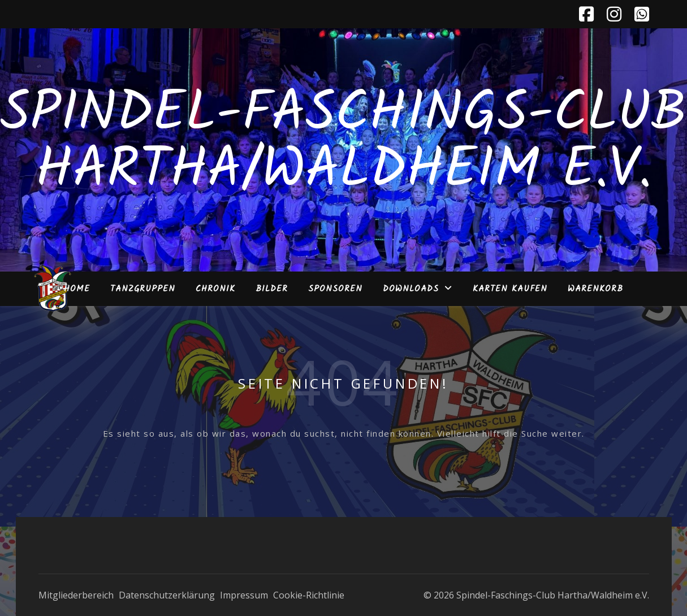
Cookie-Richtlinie (309, 595)
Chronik (215, 289)
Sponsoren (335, 289)
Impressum (244, 595)
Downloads (411, 289)
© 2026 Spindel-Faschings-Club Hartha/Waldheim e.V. (536, 595)
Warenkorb (595, 289)
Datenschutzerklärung (167, 595)
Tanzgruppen (143, 289)
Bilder (272, 289)
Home (77, 289)
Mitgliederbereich (76, 595)
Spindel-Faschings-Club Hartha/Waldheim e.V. (343, 143)
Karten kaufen (510, 289)
